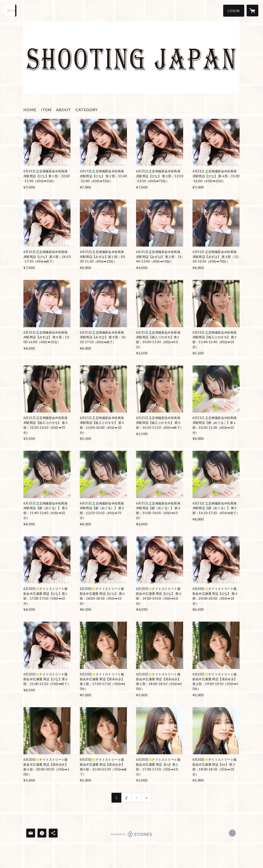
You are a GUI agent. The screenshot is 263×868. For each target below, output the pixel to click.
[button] (234, 11)
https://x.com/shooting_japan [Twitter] (232, 833)
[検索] (11, 11)
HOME (30, 110)
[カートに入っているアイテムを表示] (252, 11)
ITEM (46, 110)
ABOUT (64, 110)
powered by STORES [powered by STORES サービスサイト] (131, 837)
